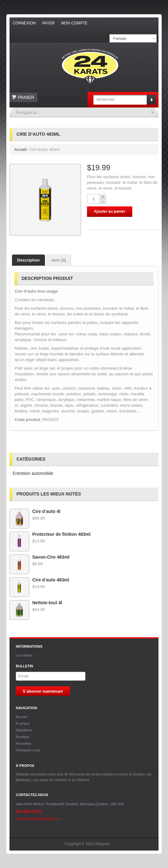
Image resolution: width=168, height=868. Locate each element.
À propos (23, 723)
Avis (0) (59, 260)
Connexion (24, 23)
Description (28, 260)
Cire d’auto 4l (35, 511)
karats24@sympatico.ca (38, 819)
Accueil (20, 150)
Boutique (23, 737)
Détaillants (24, 730)
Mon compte (75, 23)
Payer (49, 23)
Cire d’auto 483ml (39, 580)
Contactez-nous (28, 750)
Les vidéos (24, 655)
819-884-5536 (29, 811)
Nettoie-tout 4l (36, 603)
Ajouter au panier (110, 211)
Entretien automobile (33, 473)
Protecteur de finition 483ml (50, 534)
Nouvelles (23, 743)
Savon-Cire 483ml (40, 557)
